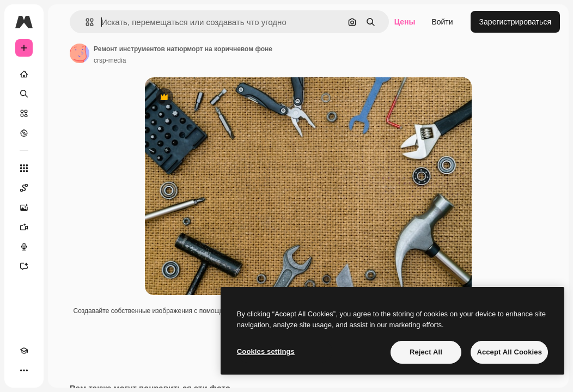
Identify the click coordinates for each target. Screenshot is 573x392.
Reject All (426, 352)
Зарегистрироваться (515, 22)
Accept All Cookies (509, 352)
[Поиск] (24, 94)
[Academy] (24, 351)
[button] (85, 22)
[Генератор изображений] (24, 207)
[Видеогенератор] (24, 227)
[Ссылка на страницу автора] (80, 53)
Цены (405, 22)
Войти (442, 22)
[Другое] (24, 370)
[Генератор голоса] (24, 247)
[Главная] (24, 74)
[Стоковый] (24, 113)
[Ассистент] (24, 266)
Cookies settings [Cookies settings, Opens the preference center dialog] (266, 351)
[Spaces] (24, 188)
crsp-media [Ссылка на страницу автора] (110, 60)
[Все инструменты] (24, 168)
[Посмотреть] (24, 133)
